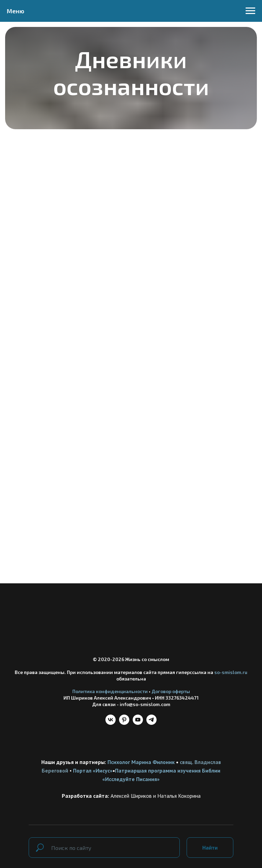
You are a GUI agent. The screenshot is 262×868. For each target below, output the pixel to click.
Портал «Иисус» (93, 770)
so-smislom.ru (231, 672)
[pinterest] (124, 723)
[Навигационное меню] (250, 11)
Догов (159, 691)
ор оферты (178, 691)
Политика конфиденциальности (110, 691)
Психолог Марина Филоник (141, 762)
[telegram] (151, 723)
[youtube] (138, 723)
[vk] (111, 723)
